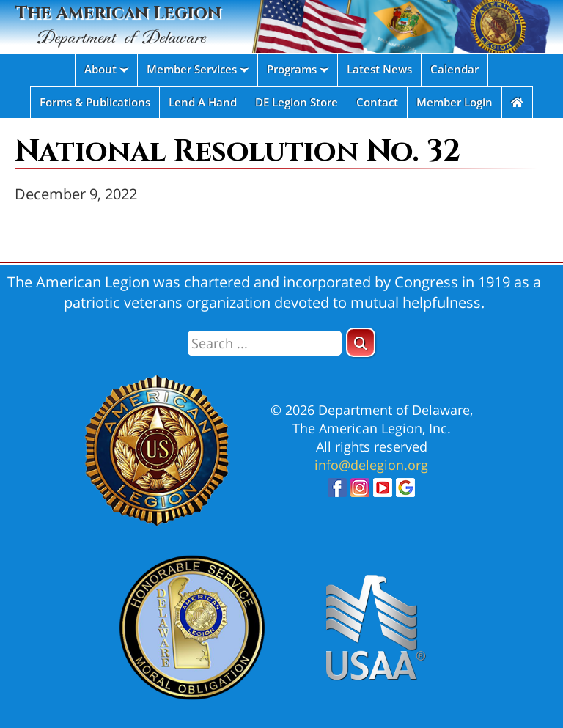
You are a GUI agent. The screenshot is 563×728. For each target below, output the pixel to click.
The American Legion (118, 26)
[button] (361, 342)
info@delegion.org (371, 465)
